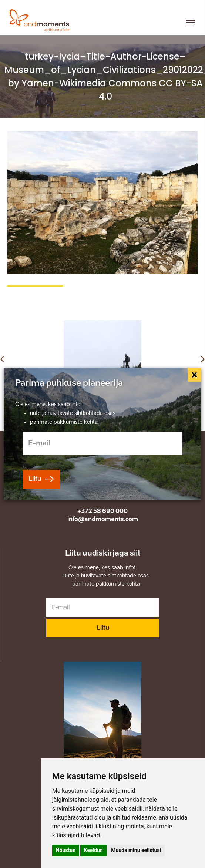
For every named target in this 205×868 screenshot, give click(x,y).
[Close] (195, 375)
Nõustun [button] (66, 850)
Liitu (103, 628)
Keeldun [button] (93, 850)
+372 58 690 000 (102, 511)
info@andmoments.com (103, 519)
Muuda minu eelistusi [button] (136, 850)
